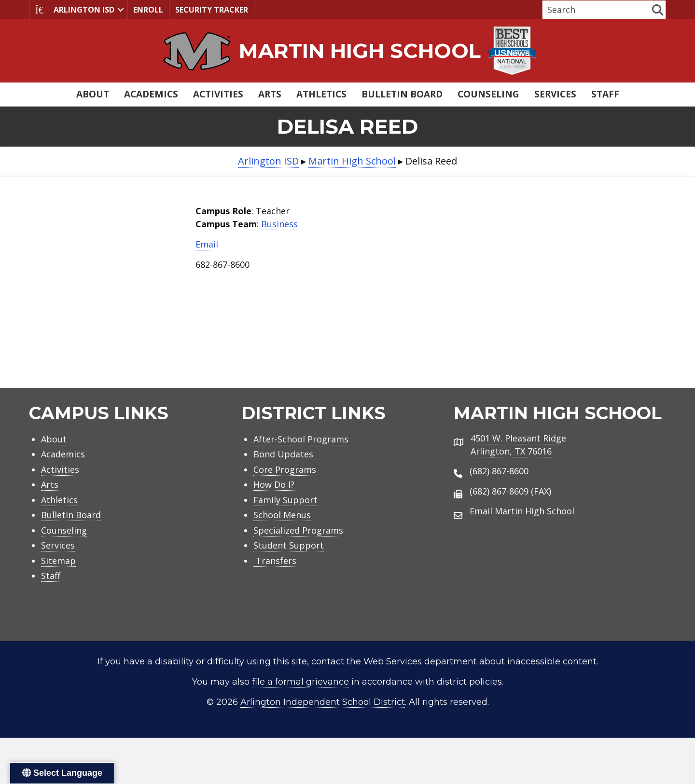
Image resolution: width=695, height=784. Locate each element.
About (93, 94)
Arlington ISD (75, 10)
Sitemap (58, 561)
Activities (218, 94)
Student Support (289, 545)
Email (207, 244)
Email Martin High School (522, 511)
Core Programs (285, 469)
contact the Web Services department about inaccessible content (454, 661)
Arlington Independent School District (323, 702)
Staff (605, 94)
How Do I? (274, 484)
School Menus (282, 515)
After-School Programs (301, 439)
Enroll (148, 10)
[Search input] (596, 10)
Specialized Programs (298, 530)
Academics (151, 94)
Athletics (321, 94)
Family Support (285, 500)
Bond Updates (283, 454)
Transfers (275, 561)
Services (555, 94)
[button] (121, 10)
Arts (270, 94)
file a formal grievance (300, 682)
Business (279, 224)
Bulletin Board (402, 94)
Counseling (488, 94)
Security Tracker (212, 10)
